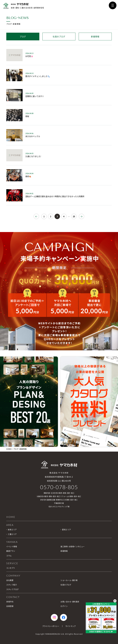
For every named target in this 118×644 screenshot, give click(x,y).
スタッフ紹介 (12, 585)
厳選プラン (11, 551)
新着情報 (95, 36)
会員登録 (10, 606)
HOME (9, 449)
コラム (9, 556)
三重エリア (12, 534)
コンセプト (11, 568)
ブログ (23, 36)
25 (74, 216)
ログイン (64, 606)
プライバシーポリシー (51, 626)
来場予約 (10, 602)
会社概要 (10, 580)
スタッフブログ (13, 589)
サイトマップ (71, 626)
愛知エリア (67, 530)
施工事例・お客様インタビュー (73, 547)
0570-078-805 (59, 487)
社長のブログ (59, 36)
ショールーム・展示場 (69, 580)
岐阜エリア (12, 530)
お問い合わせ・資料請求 (70, 602)
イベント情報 (12, 547)
